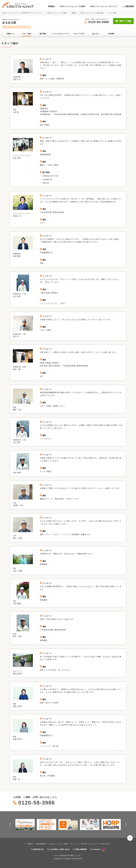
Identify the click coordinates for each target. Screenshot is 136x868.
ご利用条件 (30, 844)
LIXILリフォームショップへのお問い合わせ (97, 844)
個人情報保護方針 (41, 844)
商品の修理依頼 (81, 849)
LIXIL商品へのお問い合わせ (60, 849)
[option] (25, 824)
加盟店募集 (129, 6)
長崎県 (74, 13)
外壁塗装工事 (47, 180)
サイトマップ (74, 844)
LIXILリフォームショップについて (104, 6)
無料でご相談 (125, 21)
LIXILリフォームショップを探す (73, 6)
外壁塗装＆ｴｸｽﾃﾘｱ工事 (51, 176)
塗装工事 (46, 183)
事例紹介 (52, 6)
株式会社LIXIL (39, 849)
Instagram (99, 849)
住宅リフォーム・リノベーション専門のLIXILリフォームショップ (22, 13)
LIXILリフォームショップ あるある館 (92, 13)
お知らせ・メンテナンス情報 (59, 844)
